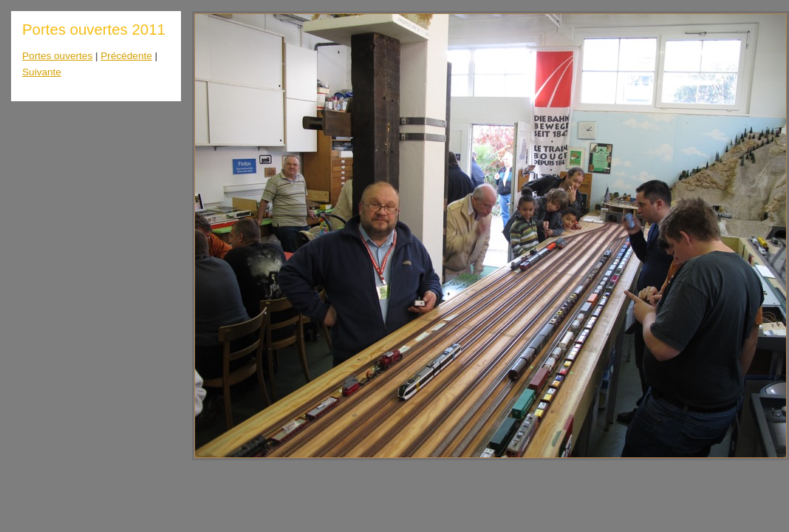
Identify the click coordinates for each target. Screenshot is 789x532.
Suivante (42, 72)
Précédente (126, 56)
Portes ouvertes (57, 56)
